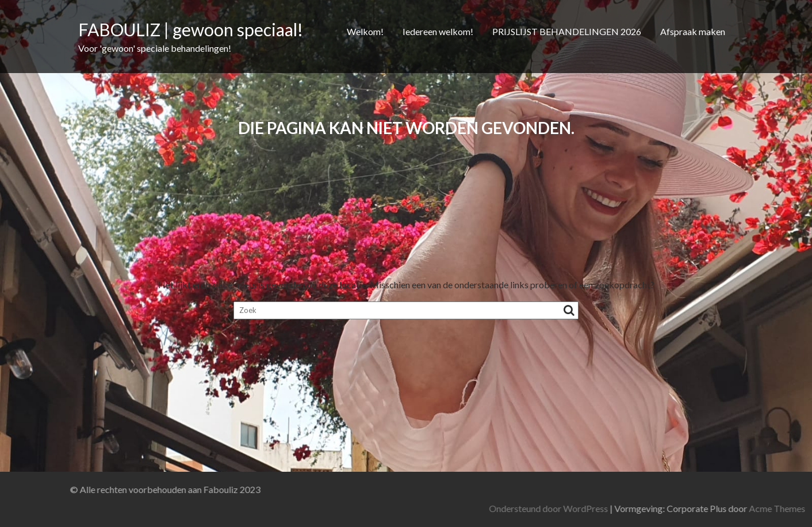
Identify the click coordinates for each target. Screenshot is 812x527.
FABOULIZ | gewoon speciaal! (191, 29)
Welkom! (365, 31)
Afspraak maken (693, 31)
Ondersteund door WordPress (648, 508)
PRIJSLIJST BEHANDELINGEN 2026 (567, 31)
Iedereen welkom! (438, 31)
